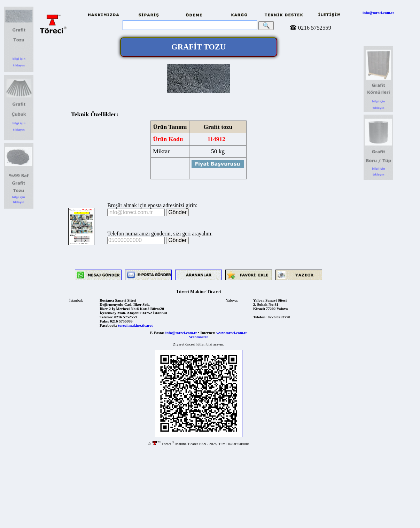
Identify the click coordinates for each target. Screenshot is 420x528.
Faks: (104, 321)
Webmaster (199, 337)
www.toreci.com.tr (232, 333)
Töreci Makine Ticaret (199, 292)
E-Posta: (157, 333)
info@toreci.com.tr (378, 13)
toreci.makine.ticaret (135, 325)
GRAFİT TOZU (199, 47)
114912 (216, 139)
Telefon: (106, 317)
